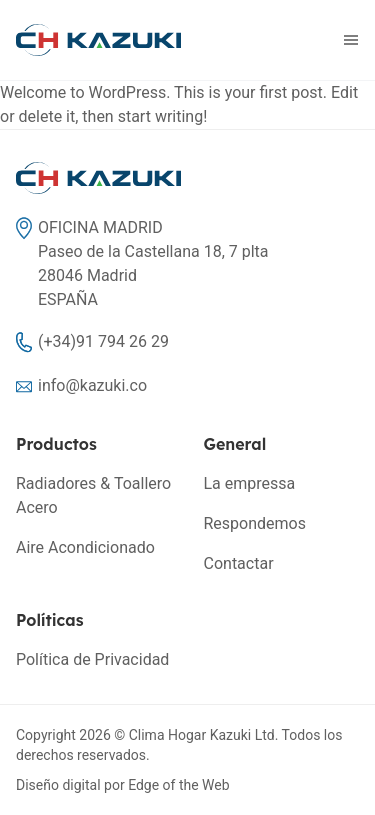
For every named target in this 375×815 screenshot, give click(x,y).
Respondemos (255, 523)
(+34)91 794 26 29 (103, 341)
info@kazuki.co (92, 385)
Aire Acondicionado (85, 547)
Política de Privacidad (92, 659)
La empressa (250, 483)
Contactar (239, 563)
